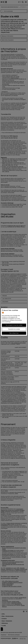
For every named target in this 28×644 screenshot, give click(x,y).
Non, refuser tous (14, 333)
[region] (14, 322)
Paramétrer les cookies (14, 329)
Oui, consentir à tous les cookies (14, 325)
